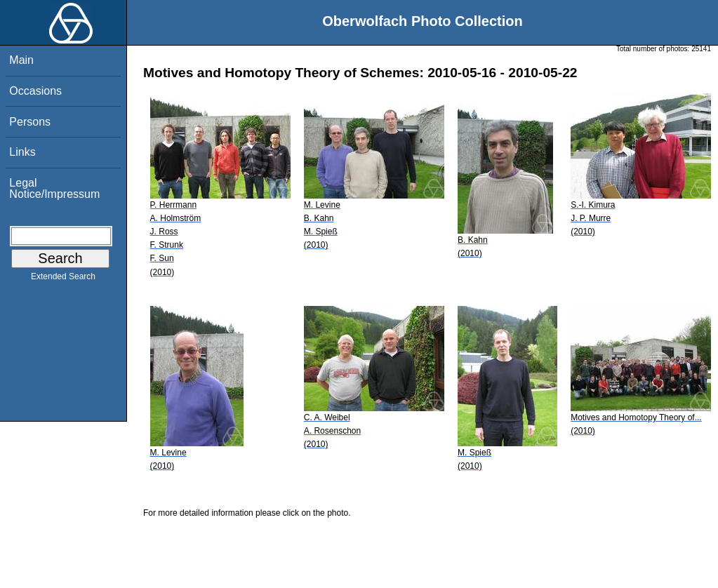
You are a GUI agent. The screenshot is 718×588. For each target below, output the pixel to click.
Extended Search (63, 279)
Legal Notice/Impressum (54, 188)
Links (22, 152)
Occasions (35, 91)
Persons (30, 122)
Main (21, 60)
